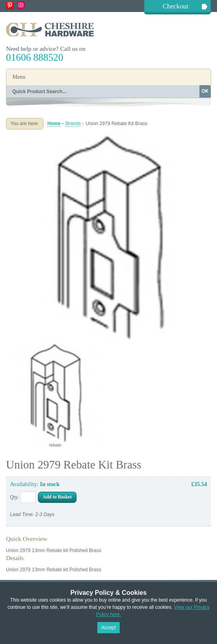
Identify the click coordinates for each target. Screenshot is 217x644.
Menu (19, 77)
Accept (109, 628)
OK (205, 91)
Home (54, 124)
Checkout (176, 6)
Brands (73, 124)
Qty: (14, 497)
